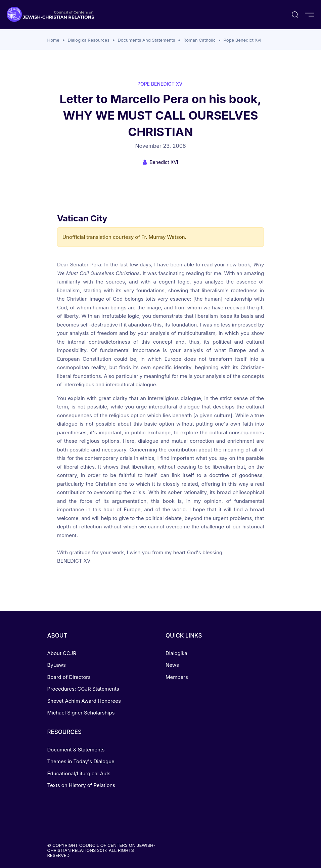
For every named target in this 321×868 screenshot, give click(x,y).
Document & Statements (76, 750)
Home (53, 40)
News (172, 665)
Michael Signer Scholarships (81, 713)
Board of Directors (69, 677)
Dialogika (176, 653)
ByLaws (57, 665)
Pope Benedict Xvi (242, 40)
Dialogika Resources (88, 40)
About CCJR (62, 653)
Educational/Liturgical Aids (79, 773)
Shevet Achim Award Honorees (84, 701)
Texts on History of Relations (81, 785)
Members (177, 677)
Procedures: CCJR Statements (83, 689)
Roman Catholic (199, 40)
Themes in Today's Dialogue (81, 761)
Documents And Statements (146, 40)
